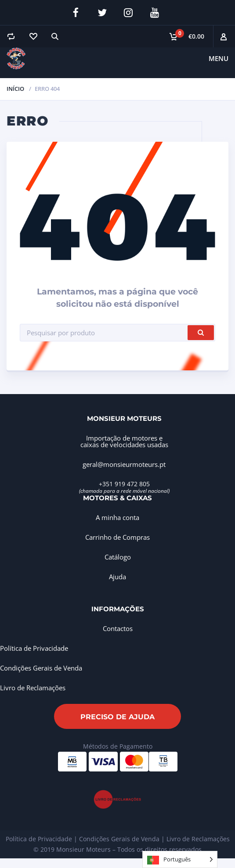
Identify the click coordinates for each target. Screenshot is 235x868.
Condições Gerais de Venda (41, 668)
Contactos (118, 628)
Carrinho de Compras (117, 537)
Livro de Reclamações (33, 688)
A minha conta (117, 517)
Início (15, 89)
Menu (219, 58)
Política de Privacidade (34, 648)
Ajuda (117, 577)
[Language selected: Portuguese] (180, 859)
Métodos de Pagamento (118, 746)
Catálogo (118, 557)
